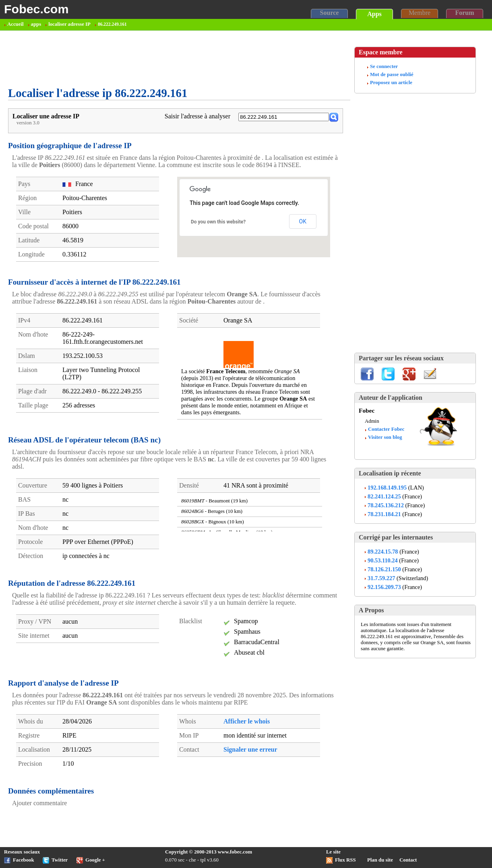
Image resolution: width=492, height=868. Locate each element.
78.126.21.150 (384, 569)
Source (330, 13)
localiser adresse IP (69, 24)
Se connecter (384, 66)
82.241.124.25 (384, 496)
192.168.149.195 (387, 488)
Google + (95, 860)
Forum (464, 13)
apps (36, 24)
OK (303, 221)
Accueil (16, 24)
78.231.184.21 (384, 514)
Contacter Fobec (386, 429)
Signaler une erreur (250, 749)
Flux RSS (345, 860)
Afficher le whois (247, 721)
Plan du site (380, 860)
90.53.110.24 (383, 560)
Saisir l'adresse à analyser (197, 116)
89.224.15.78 (383, 552)
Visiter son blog (385, 437)
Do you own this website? (218, 222)
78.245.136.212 (386, 505)
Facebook (24, 860)
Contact (408, 860)
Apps (374, 14)
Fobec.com (36, 9)
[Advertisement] (155, 59)
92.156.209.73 (384, 587)
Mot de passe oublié (392, 74)
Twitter (60, 860)
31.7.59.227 (381, 578)
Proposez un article (391, 83)
